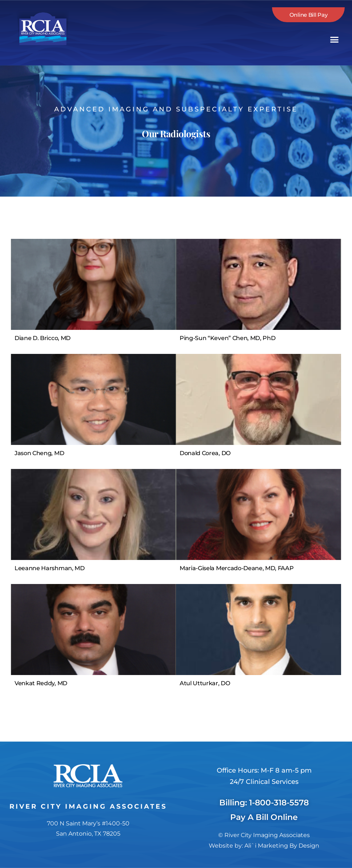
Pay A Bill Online (264, 817)
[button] (335, 40)
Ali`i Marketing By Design (282, 846)
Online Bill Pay (309, 15)
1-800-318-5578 (279, 803)
